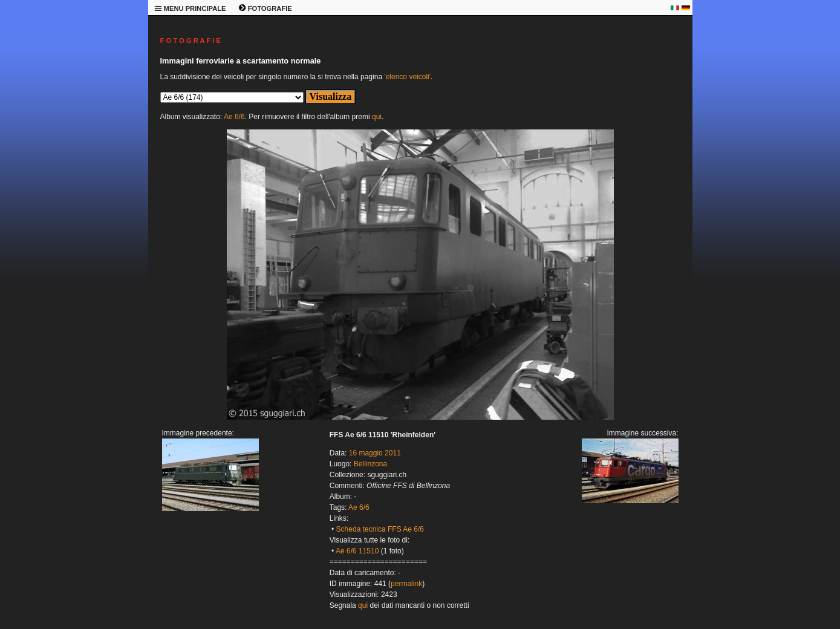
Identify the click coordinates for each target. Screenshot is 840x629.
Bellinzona (370, 464)
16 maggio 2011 (375, 453)
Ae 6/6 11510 (357, 551)
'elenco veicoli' (407, 77)
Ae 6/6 (234, 117)
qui (377, 117)
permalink (406, 584)
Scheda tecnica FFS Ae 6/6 (380, 529)
